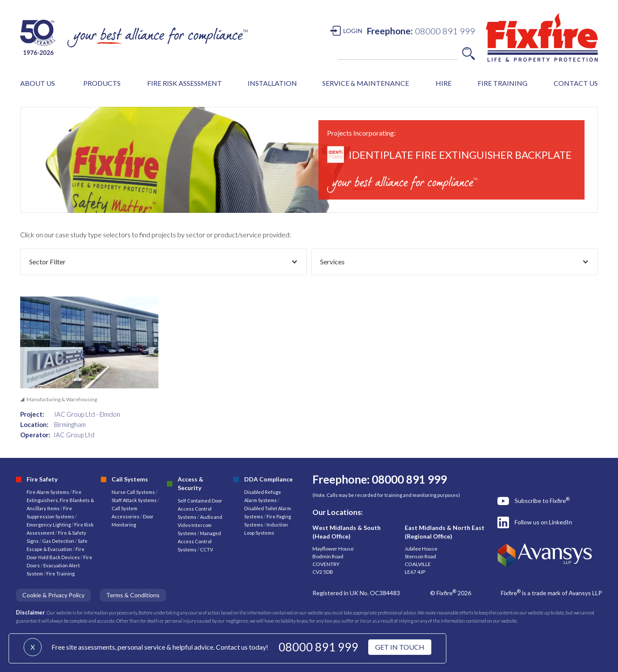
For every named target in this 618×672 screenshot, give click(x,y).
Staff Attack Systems (134, 500)
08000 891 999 (318, 647)
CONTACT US (576, 83)
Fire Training (61, 574)
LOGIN (353, 31)
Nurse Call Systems (134, 492)
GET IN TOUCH (400, 647)
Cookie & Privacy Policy (53, 595)
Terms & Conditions (133, 595)
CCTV (206, 549)
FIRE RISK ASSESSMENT (185, 83)
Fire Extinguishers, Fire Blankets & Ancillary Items (60, 500)
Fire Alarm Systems (48, 492)
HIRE (444, 83)
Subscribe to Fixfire (542, 500)
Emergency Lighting (49, 525)
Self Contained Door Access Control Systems (200, 509)
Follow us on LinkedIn (543, 522)
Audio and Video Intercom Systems (200, 525)
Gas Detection (58, 541)
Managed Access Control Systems (199, 541)
